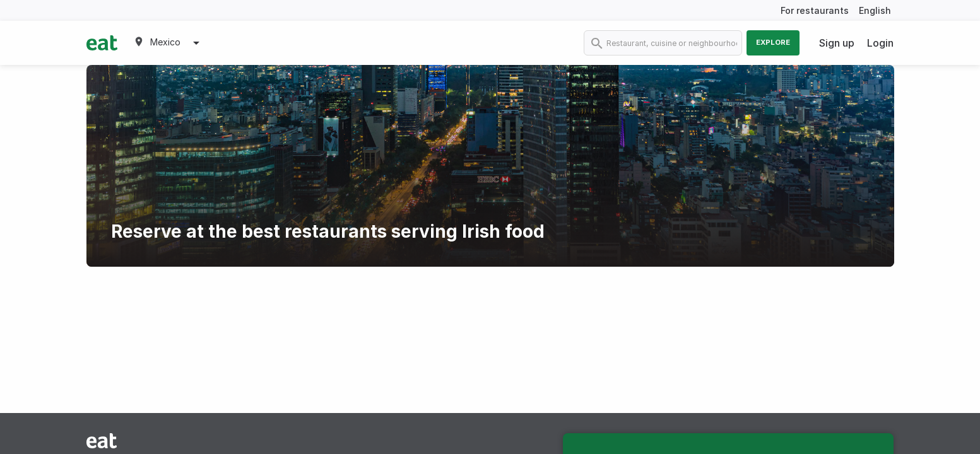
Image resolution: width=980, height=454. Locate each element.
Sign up (837, 43)
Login (880, 43)
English (875, 10)
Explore (773, 42)
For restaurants (815, 10)
